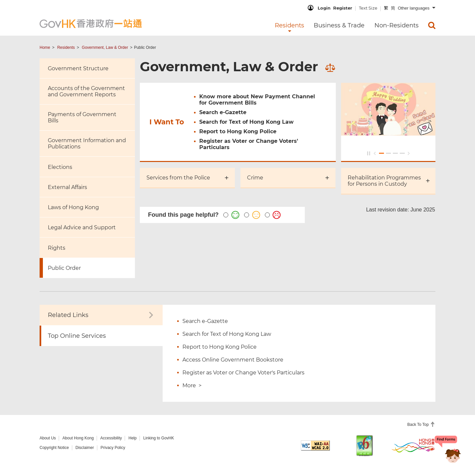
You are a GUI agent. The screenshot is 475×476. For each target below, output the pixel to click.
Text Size (368, 8)
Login (324, 8)
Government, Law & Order (105, 48)
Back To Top (419, 425)
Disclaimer (85, 448)
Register (343, 8)
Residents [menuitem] (289, 25)
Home (45, 48)
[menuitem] (432, 25)
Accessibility (111, 438)
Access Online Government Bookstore (233, 360)
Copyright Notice (54, 448)
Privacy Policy (113, 448)
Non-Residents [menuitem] (396, 25)
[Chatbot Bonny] (448, 452)
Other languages (414, 8)
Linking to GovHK (158, 438)
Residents (66, 48)
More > (192, 385)
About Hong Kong (78, 438)
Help (132, 438)
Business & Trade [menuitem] (339, 25)
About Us (48, 438)
